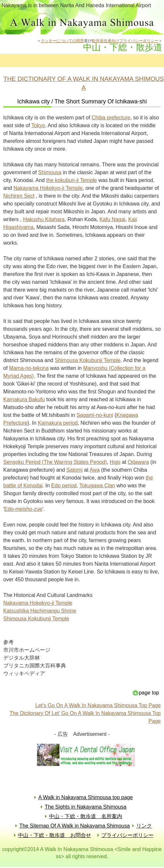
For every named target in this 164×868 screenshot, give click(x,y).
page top (149, 693)
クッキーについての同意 (62, 41)
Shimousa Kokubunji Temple (88, 360)
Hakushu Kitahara (44, 219)
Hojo (115, 462)
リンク (144, 826)
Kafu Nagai (112, 219)
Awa (95, 470)
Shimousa (50, 172)
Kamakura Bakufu (24, 399)
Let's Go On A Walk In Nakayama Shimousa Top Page (98, 705)
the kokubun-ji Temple (71, 180)
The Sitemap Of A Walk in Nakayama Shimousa (74, 826)
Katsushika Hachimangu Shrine (40, 611)
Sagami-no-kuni (95, 415)
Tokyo (38, 125)
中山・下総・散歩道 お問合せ (55, 835)
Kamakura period (58, 423)
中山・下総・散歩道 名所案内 (86, 816)
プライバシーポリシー (127, 835)
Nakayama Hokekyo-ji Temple (48, 188)
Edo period (64, 486)
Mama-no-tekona (29, 368)
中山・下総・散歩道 (82, 23)
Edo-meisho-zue (23, 509)
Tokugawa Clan (97, 486)
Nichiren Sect (19, 196)
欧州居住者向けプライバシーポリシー (125, 41)
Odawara (138, 462)
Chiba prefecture (111, 118)
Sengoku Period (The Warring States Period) (55, 462)
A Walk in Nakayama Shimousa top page (85, 797)
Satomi (74, 470)
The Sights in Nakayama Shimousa (86, 807)
